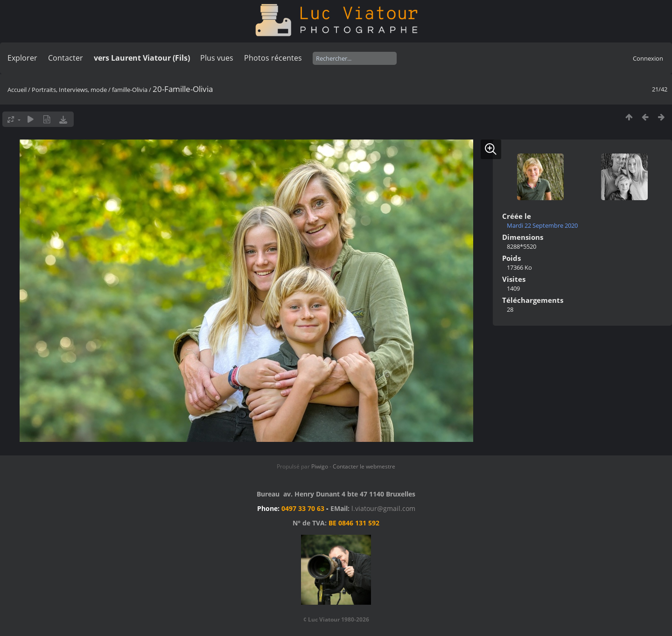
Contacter (66, 58)
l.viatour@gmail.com (383, 508)
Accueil (17, 90)
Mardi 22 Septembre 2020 (542, 225)
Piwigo (320, 466)
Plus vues (217, 58)
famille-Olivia (130, 90)
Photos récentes (273, 58)
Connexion (648, 58)
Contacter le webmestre (364, 466)
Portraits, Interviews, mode (69, 90)
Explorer (22, 58)
